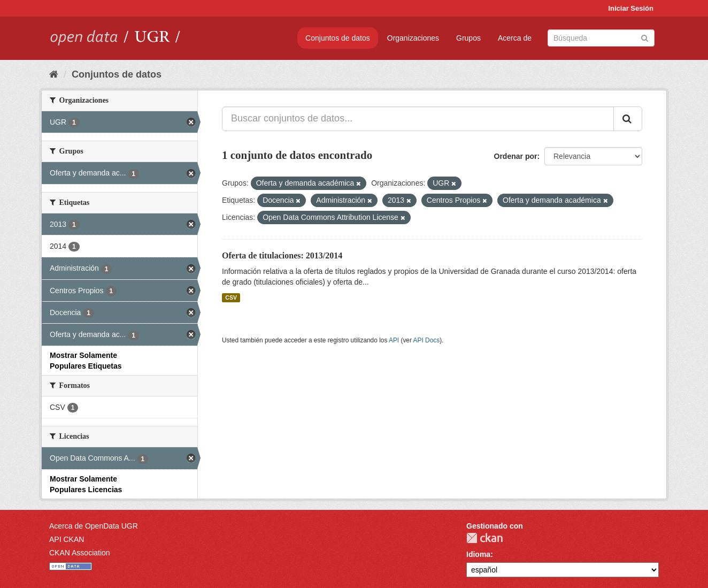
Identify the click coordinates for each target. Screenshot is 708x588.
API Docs (427, 340)
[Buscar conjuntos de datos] (601, 38)
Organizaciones (413, 38)
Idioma (478, 554)
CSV (231, 297)
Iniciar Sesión (631, 8)
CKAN (484, 538)
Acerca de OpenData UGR (94, 526)
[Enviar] (645, 37)
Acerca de (515, 38)
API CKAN (67, 539)
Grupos (468, 38)
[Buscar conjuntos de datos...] (418, 119)
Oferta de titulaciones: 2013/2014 (282, 255)
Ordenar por (516, 156)
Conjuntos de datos (338, 38)
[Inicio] (54, 74)
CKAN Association (80, 553)
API (394, 340)
